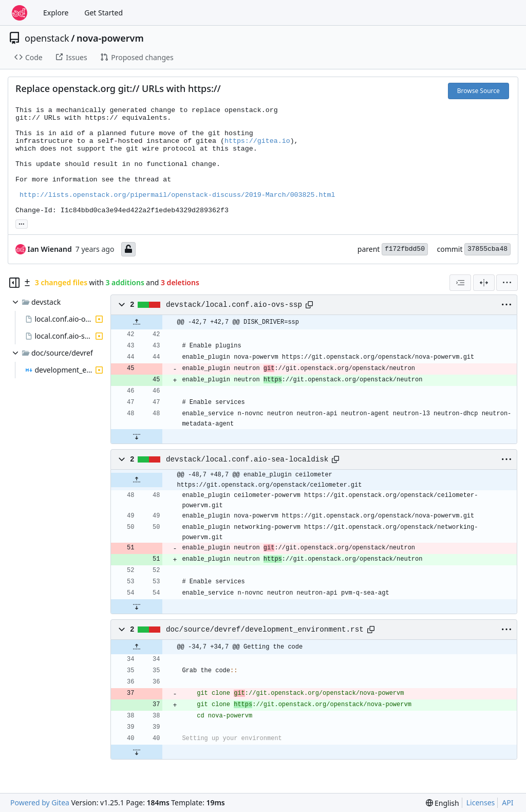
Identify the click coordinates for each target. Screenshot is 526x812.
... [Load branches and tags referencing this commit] (22, 223)
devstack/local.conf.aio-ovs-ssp (234, 305)
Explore (56, 13)
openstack (47, 38)
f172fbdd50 (405, 249)
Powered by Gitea (40, 802)
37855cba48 (487, 249)
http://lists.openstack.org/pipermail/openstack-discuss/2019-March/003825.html (177, 195)
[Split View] (484, 283)
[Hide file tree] (14, 283)
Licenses (481, 802)
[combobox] (460, 283)
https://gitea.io (257, 141)
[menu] (507, 283)
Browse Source (478, 91)
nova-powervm (110, 38)
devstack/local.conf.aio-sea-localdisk (247, 459)
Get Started (104, 13)
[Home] (20, 13)
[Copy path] (309, 305)
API (508, 802)
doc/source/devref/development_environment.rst (265, 630)
